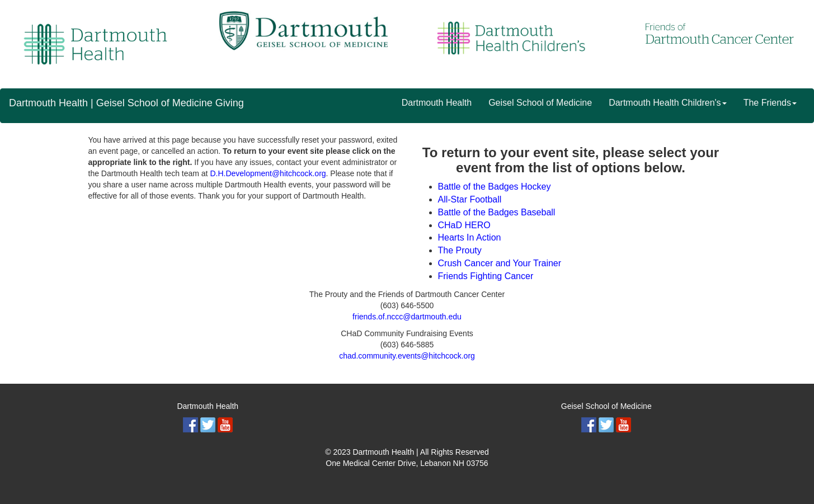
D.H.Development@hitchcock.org (268, 173)
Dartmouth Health (437, 103)
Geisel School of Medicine (540, 103)
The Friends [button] (770, 103)
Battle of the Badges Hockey (495, 187)
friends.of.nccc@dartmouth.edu (407, 317)
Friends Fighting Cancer (486, 276)
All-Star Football (470, 199)
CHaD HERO (464, 225)
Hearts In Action (470, 237)
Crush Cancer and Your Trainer (500, 263)
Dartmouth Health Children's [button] (667, 103)
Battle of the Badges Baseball (497, 212)
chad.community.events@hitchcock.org (407, 356)
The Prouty (460, 250)
